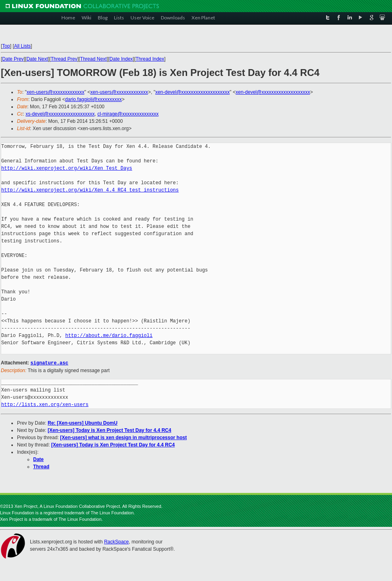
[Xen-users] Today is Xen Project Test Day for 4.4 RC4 (110, 430)
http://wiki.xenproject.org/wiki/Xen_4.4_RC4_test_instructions (90, 190)
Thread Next (93, 59)
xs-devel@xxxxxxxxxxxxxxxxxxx (60, 114)
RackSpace (116, 541)
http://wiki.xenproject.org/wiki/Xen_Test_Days (67, 168)
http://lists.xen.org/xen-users (45, 404)
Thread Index (150, 59)
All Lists (22, 46)
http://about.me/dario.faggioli (109, 336)
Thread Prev (64, 59)
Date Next (37, 59)
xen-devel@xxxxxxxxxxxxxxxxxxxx (192, 92)
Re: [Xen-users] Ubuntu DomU (83, 423)
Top (6, 46)
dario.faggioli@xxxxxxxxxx (93, 99)
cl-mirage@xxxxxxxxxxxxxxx (128, 114)
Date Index (121, 59)
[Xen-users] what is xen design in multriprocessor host (123, 437)
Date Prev (13, 59)
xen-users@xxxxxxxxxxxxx (56, 92)
